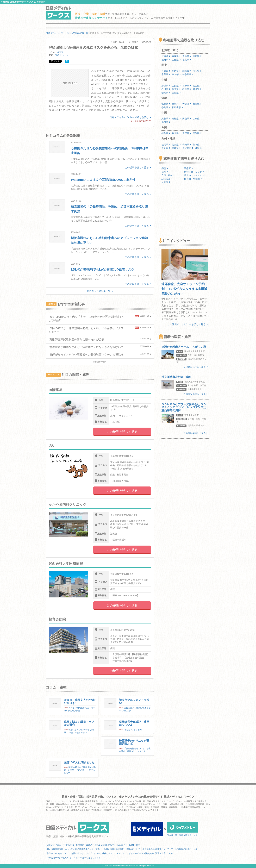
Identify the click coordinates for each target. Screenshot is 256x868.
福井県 (176, 89)
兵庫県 (197, 104)
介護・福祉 (168, 175)
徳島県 (166, 133)
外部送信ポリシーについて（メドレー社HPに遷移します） (74, 858)
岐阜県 (187, 89)
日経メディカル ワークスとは (60, 845)
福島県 (187, 60)
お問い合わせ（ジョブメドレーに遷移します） (93, 853)
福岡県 (166, 145)
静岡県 (197, 89)
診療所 (188, 168)
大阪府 (187, 104)
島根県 (176, 119)
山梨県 (176, 86)
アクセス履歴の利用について (184, 849)
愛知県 (166, 93)
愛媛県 (187, 133)
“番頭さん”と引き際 (133, 730)
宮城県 (197, 56)
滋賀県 (166, 104)
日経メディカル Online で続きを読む (130, 117)
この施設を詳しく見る (122, 432)
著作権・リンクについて (58, 853)
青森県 (176, 56)
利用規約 (80, 845)
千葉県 (166, 74)
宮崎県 (176, 148)
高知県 (197, 133)
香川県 (176, 133)
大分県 (166, 148)
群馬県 (187, 71)
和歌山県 (177, 107)
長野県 (187, 86)
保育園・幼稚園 (193, 179)
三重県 (176, 93)
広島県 (197, 119)
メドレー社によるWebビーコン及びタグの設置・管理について (145, 853)
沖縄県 (199, 148)
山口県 (166, 122)
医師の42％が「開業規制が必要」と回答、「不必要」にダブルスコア (80, 770)
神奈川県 (188, 74)
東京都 (176, 74)
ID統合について (133, 849)
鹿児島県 (188, 148)
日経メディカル (62, 55)
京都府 (176, 104)
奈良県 (166, 107)
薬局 (195, 175)
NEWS (60, 52)
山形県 (176, 60)
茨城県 (166, 71)
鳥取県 (166, 119)
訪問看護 (167, 179)
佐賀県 (176, 145)
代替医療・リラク (194, 172)
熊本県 (197, 145)
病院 (165, 168)
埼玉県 (197, 71)
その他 (166, 182)
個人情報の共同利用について (156, 849)
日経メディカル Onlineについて (101, 845)
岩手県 (187, 56)
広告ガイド (122, 845)
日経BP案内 (135, 845)
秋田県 (166, 60)
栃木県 (176, 71)
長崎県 (187, 145)
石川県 (166, 89)
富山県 (197, 86)
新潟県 (166, 86)
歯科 (165, 172)
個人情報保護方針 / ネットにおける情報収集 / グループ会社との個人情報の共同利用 (85, 849)
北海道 (166, 56)
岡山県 (187, 119)
